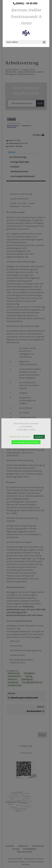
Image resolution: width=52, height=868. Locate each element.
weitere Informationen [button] (20, 437)
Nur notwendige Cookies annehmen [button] (26, 442)
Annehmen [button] (39, 437)
